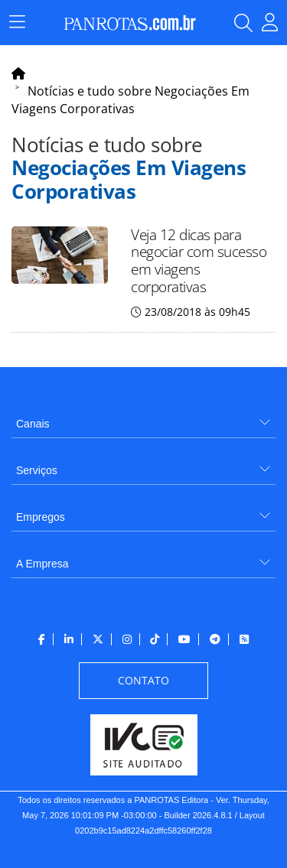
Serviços (37, 470)
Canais (33, 424)
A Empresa (42, 564)
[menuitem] (143, 418)
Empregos (41, 517)
